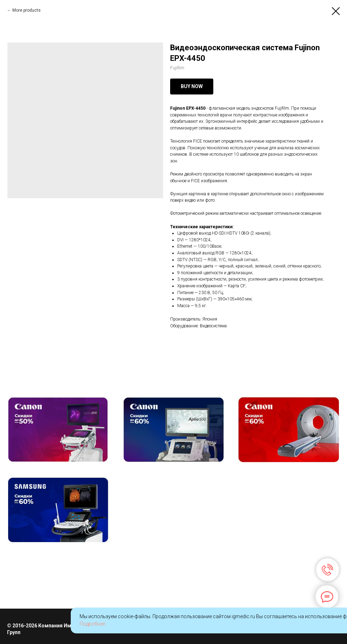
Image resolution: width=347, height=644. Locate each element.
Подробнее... (94, 624)
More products (27, 10)
